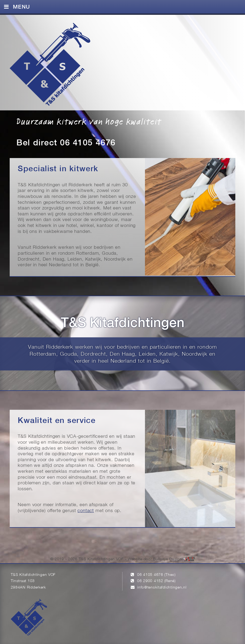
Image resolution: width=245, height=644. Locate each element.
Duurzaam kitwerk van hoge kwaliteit (89, 121)
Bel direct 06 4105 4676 (66, 143)
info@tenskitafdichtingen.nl (162, 588)
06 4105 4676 (150, 575)
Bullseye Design (168, 559)
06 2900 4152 (150, 581)
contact (86, 511)
